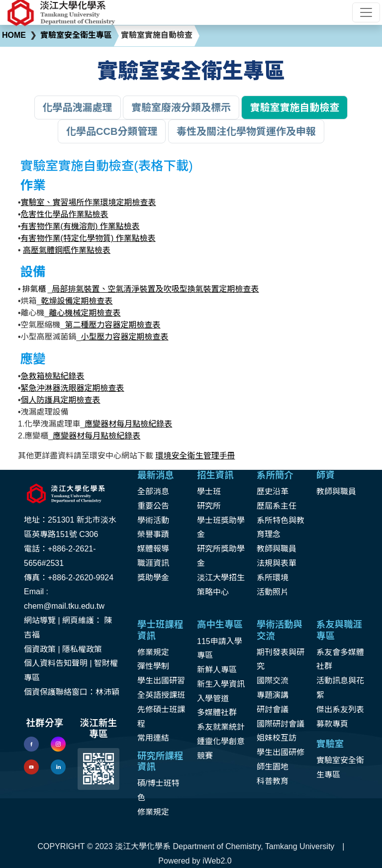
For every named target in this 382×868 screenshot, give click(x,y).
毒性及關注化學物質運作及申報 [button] (246, 131)
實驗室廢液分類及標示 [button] (181, 108)
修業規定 (153, 652)
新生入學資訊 (221, 684)
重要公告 (153, 506)
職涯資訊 (153, 563)
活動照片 (273, 592)
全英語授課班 (161, 695)
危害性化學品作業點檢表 (65, 214)
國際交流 (273, 681)
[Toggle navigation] (366, 12)
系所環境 (273, 578)
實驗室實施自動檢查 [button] (294, 108)
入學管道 (213, 699)
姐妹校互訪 (277, 738)
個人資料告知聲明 (56, 663)
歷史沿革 (273, 491)
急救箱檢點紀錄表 (53, 376)
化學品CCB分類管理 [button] (112, 131)
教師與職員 (277, 549)
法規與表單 (277, 563)
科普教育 (273, 781)
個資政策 (40, 649)
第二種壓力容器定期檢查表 (113, 325)
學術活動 (153, 520)
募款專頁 (332, 724)
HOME (14, 35)
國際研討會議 (281, 724)
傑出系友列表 (340, 709)
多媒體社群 (217, 712)
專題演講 (273, 695)
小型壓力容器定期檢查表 (125, 337)
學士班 (209, 491)
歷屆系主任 (277, 506)
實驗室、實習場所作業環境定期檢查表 (89, 202)
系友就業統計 (221, 727)
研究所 (209, 506)
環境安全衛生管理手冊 (195, 456)
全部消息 (153, 491)
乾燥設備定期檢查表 (77, 301)
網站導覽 (40, 620)
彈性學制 (153, 666)
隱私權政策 (82, 649)
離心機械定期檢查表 (85, 313)
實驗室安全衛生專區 (76, 35)
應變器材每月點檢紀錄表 (128, 424)
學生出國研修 (281, 752)
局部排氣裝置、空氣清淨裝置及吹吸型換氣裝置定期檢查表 (156, 289)
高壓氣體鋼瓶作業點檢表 (67, 250)
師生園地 (273, 767)
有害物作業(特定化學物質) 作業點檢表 (88, 238)
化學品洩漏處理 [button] (78, 108)
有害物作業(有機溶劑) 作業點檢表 (80, 226)
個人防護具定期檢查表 (61, 400)
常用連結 (153, 738)
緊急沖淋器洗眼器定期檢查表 (73, 388)
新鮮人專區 (217, 670)
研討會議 (273, 709)
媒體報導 (153, 549)
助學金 (157, 578)
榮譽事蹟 (153, 534)
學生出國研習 (161, 681)
